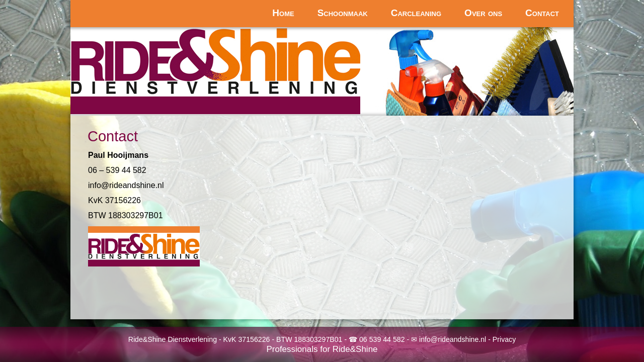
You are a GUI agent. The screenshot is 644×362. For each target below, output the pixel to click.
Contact (542, 13)
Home (283, 13)
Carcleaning (416, 13)
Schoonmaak (343, 13)
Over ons (483, 13)
